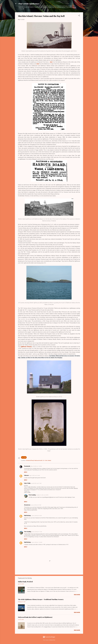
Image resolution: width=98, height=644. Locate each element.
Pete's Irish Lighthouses (29, 4)
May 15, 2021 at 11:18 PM (36, 466)
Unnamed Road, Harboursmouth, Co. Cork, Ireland (39, 460)
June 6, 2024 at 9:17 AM (37, 532)
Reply (26, 472)
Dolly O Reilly (27, 483)
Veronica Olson (52, 640)
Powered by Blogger (49, 637)
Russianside (27, 466)
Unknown (26, 475)
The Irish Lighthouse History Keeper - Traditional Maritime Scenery (41, 599)
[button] (79, 16)
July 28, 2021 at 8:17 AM (36, 483)
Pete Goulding (32, 495)
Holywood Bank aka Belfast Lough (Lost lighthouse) (35, 617)
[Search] (82, 4)
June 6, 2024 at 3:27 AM (36, 505)
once (51, 62)
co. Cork (24, 457)
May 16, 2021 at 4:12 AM (35, 475)
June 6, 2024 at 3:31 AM (36, 516)
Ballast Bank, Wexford (25, 582)
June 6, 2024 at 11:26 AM (37, 542)
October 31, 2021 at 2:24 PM (42, 495)
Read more (77, 595)
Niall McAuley (27, 516)
